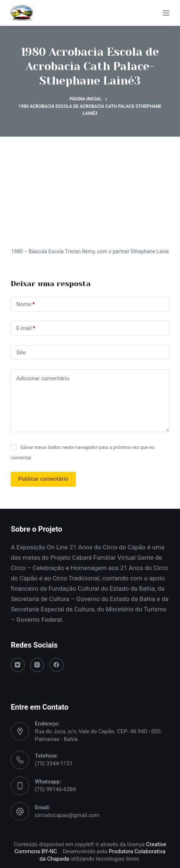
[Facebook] (57, 665)
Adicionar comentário (43, 378)
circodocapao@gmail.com (67, 815)
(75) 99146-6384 (55, 789)
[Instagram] (37, 665)
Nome (26, 304)
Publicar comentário (43, 479)
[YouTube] (18, 665)
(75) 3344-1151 (54, 764)
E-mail (26, 328)
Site (21, 353)
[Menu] (166, 13)
